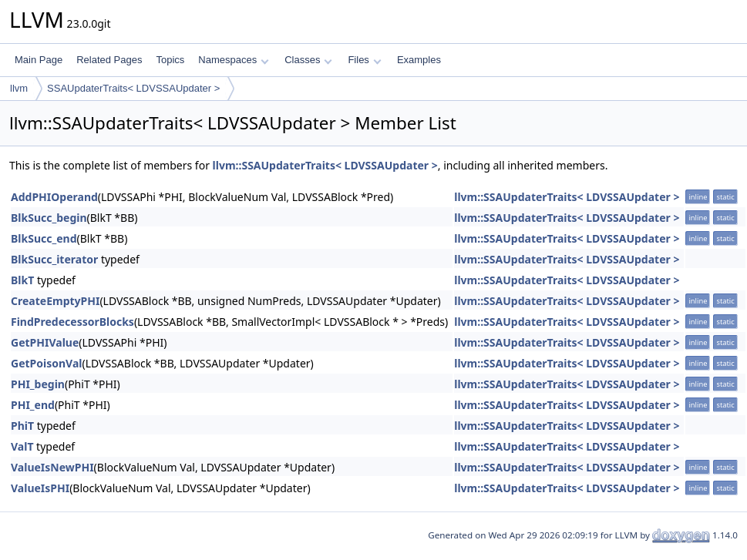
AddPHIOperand (54, 197)
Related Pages (109, 60)
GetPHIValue (45, 342)
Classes (308, 60)
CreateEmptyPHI (55, 301)
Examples (419, 60)
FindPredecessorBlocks (72, 322)
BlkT (22, 280)
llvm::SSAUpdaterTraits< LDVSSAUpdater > (325, 165)
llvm (19, 88)
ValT (22, 446)
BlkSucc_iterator (54, 259)
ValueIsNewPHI (52, 467)
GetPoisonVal (46, 363)
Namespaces (233, 60)
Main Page (39, 60)
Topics (170, 60)
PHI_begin (38, 384)
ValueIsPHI (40, 488)
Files (364, 60)
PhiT (22, 426)
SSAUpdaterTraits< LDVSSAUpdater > (133, 88)
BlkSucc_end (44, 238)
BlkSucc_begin (49, 218)
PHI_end (33, 405)
